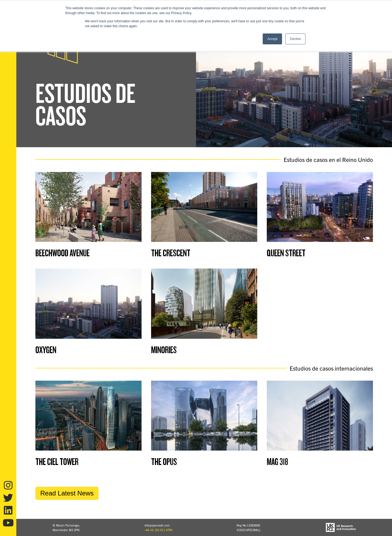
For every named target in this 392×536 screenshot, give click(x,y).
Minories (164, 350)
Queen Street (286, 253)
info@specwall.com (157, 525)
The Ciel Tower (57, 462)
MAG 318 (277, 462)
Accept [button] (272, 39)
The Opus (164, 462)
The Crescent (171, 253)
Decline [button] (295, 39)
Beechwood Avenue (62, 253)
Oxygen (46, 350)
